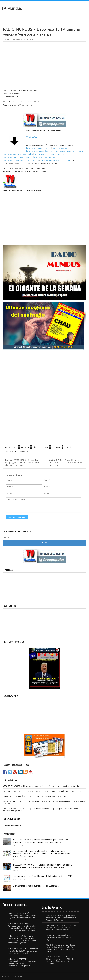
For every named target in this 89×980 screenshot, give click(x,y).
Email (46, 486)
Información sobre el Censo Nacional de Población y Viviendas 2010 (42, 876)
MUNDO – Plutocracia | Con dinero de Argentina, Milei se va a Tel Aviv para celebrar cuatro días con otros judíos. (44, 802)
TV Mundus (11, 8)
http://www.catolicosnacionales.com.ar (56, 160)
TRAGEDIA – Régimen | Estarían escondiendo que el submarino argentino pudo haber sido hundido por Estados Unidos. (40, 841)
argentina (25, 447)
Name (46, 480)
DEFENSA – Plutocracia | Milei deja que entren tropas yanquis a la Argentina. (35, 796)
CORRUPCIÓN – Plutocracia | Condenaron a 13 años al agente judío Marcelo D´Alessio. (22, 916)
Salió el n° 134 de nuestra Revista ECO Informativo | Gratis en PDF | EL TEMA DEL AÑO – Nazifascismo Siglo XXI (22, 939)
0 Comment (31, 40)
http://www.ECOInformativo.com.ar (67, 148)
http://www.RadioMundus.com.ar (40, 151)
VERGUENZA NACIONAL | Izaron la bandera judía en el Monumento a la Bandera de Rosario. (41, 786)
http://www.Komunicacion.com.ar (70, 151)
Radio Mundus (10, 452)
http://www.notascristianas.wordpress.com (21, 160)
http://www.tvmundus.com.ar (38, 148)
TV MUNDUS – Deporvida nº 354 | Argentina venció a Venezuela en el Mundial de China (22, 463)
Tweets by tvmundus (13, 825)
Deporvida (56, 447)
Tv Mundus (31, 137)
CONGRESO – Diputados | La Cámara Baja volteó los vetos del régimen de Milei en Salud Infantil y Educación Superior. (22, 927)
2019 (15, 447)
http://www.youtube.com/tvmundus (18, 154)
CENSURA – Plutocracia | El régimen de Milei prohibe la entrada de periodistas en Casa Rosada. (42, 791)
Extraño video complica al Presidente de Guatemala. (36, 886)
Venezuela (24, 452)
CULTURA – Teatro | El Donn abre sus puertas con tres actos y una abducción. (65, 463)
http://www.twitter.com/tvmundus (17, 157)
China (46, 447)
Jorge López (69, 447)
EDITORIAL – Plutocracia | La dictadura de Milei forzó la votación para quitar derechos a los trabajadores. (22, 962)
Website (47, 493)
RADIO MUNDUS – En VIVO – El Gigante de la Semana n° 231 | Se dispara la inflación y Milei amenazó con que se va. (41, 810)
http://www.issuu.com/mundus (46, 157)
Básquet (36, 447)
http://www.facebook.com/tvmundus (50, 154)
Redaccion (7, 40)
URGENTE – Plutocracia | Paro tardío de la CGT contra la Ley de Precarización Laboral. (23, 951)
